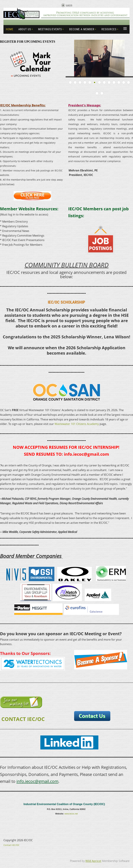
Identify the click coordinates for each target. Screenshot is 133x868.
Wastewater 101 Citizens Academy (77, 424)
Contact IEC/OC (11, 845)
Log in (69, 5)
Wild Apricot (93, 861)
